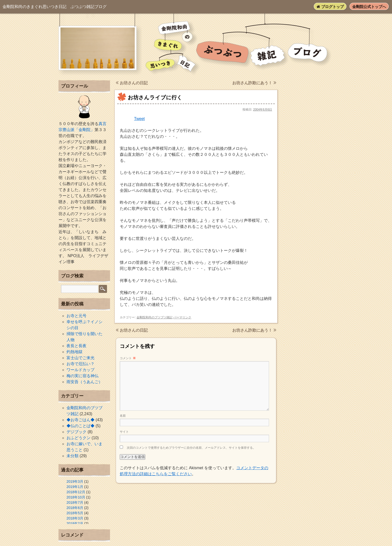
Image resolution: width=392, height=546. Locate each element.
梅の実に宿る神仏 (82, 376)
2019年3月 (75, 481)
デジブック (76, 432)
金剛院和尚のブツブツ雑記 (154, 317)
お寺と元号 (76, 316)
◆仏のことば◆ (80, 426)
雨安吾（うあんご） (84, 382)
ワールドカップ (80, 370)
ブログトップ (330, 7)
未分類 (72, 456)
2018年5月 (75, 513)
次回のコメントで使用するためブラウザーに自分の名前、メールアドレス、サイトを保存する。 (191, 448)
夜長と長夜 (76, 346)
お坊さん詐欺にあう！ (254, 83)
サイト (124, 432)
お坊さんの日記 (132, 83)
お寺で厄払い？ (80, 364)
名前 (123, 416)
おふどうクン (78, 438)
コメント (128, 358)
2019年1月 (75, 487)
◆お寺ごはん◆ (80, 420)
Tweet (139, 119)
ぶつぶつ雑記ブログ (54, 7)
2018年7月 (75, 502)
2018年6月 (75, 508)
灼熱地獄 (74, 352)
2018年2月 (75, 523)
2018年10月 (76, 497)
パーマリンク (182, 317)
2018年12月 (76, 492)
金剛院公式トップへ (369, 7)
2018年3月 (75, 518)
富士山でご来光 (80, 358)
